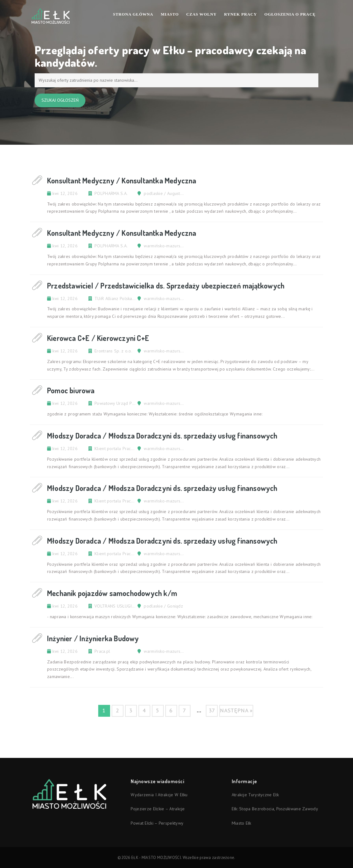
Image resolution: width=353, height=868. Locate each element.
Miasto (170, 14)
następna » (236, 710)
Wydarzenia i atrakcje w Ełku (159, 795)
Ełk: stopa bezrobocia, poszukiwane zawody (275, 809)
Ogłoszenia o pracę (290, 14)
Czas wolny (201, 14)
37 (212, 710)
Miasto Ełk (242, 823)
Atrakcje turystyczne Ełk (255, 795)
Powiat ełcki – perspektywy (157, 823)
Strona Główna (133, 14)
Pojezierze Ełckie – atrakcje (158, 809)
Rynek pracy (241, 14)
